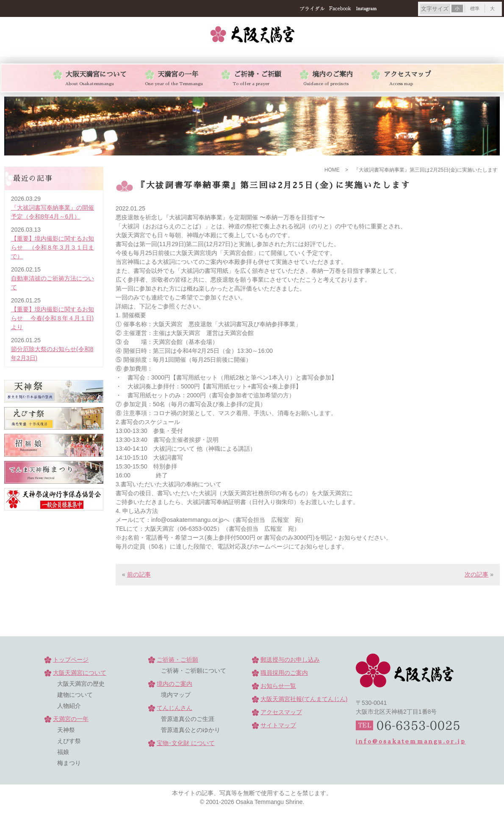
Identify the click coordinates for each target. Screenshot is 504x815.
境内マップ (176, 695)
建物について (75, 695)
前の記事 (139, 574)
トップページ (71, 660)
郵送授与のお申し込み (290, 660)
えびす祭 (69, 741)
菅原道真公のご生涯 (188, 719)
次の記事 (476, 574)
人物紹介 (69, 706)
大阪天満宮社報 (304, 699)
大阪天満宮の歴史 (81, 684)
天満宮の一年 (71, 719)
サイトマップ (278, 725)
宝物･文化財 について (186, 743)
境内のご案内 (174, 684)
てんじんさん (174, 708)
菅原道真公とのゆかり (191, 730)
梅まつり (69, 763)
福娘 (63, 752)
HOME (332, 170)
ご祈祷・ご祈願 (177, 660)
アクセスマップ (281, 712)
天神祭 (66, 730)
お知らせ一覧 (278, 686)
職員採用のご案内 (284, 673)
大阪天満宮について (80, 673)
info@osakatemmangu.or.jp (411, 741)
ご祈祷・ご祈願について (194, 671)
